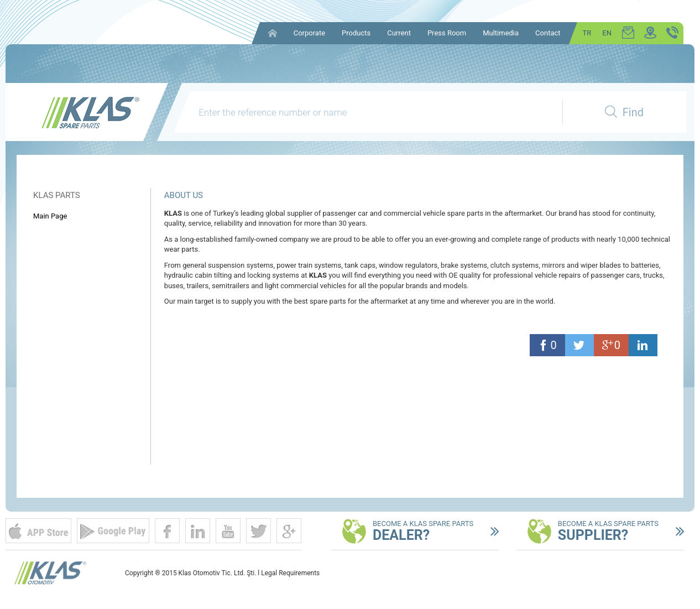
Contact (548, 33)
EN (607, 33)
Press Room (447, 33)
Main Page (50, 216)
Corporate (309, 33)
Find (624, 112)
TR (587, 33)
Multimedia (501, 33)
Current (399, 33)
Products (356, 33)
